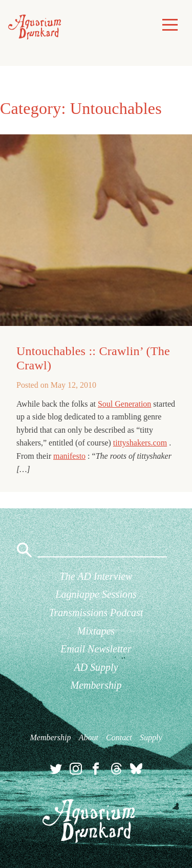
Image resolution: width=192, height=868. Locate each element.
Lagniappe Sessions (96, 594)
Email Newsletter (96, 649)
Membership (96, 685)
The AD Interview (96, 576)
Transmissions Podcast (96, 613)
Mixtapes (96, 631)
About (89, 737)
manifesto (69, 456)
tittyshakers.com (140, 443)
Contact (119, 737)
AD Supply (96, 667)
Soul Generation (124, 404)
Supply (151, 737)
